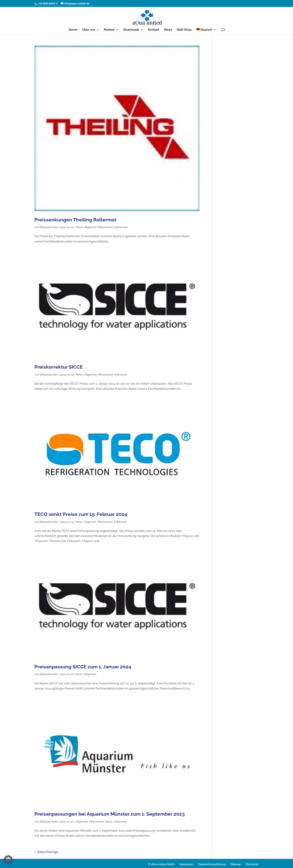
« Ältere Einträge (46, 852)
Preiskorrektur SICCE (59, 367)
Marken (109, 30)
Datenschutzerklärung (212, 864)
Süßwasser (121, 227)
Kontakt (154, 30)
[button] (8, 860)
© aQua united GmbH (161, 864)
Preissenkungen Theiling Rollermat (75, 220)
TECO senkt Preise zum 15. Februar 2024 (81, 514)
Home (73, 30)
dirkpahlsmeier (49, 227)
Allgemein (91, 227)
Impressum (186, 864)
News (168, 30)
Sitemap (236, 864)
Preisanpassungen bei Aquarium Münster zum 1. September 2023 (110, 814)
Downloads (131, 30)
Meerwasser (105, 227)
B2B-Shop (184, 30)
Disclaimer (252, 864)
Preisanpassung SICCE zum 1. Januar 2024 (83, 667)
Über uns (89, 30)
